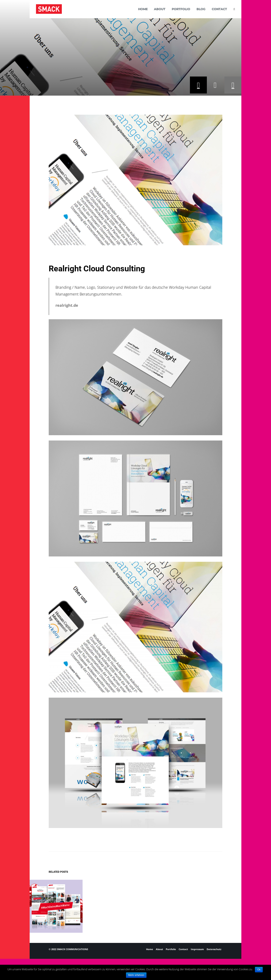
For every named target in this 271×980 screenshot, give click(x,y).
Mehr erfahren (136, 975)
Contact (183, 949)
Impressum (197, 949)
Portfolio (171, 949)
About (159, 949)
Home (150, 949)
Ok (259, 970)
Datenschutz (214, 949)
